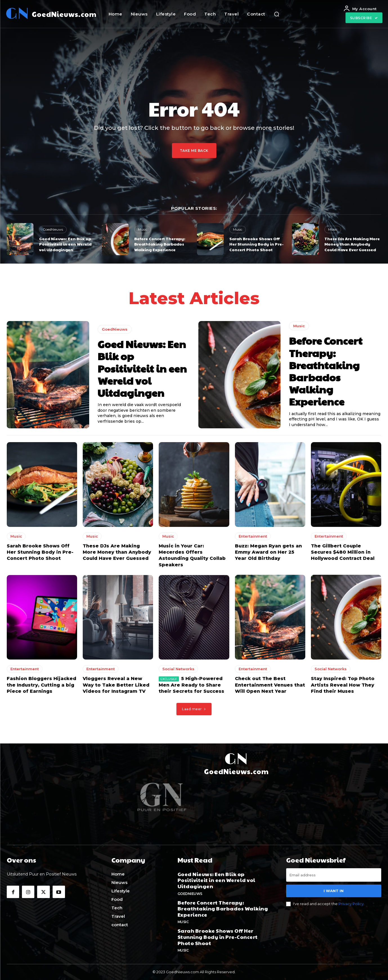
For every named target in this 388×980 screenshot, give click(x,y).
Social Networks (178, 669)
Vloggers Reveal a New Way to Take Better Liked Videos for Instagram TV (116, 685)
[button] (277, 14)
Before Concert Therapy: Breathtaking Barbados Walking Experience (160, 244)
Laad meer (194, 709)
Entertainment (253, 536)
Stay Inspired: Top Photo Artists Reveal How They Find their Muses (343, 685)
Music (143, 229)
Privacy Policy (351, 904)
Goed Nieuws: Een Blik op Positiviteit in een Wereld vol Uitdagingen (65, 244)
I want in (334, 891)
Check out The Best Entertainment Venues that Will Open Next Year (270, 685)
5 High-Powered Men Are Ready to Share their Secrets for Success (191, 685)
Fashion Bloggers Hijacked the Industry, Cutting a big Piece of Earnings (42, 685)
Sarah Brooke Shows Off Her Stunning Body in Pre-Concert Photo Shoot (256, 244)
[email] (334, 875)
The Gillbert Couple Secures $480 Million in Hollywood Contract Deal (343, 552)
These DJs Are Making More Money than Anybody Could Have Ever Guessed (352, 244)
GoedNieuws (53, 229)
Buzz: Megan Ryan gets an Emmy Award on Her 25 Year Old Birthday (268, 552)
